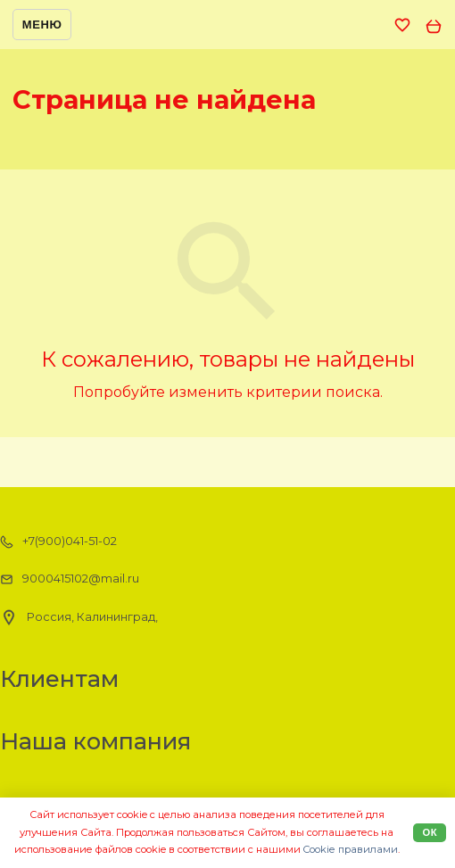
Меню (42, 25)
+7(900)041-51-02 (58, 541)
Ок (430, 832)
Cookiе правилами (351, 849)
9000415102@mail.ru (70, 579)
